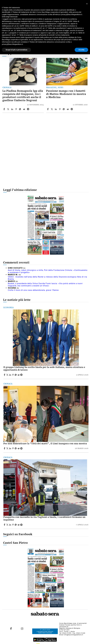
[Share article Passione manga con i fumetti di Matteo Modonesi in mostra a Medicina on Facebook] (48, 109)
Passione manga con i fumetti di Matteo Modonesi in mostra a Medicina (66, 94)
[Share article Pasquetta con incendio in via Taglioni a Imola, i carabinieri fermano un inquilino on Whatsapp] (16, 525)
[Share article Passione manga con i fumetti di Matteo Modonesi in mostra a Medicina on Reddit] (68, 109)
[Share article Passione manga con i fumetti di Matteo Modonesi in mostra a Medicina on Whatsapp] (64, 109)
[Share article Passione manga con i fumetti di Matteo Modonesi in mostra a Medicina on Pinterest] (60, 109)
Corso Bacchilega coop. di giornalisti (73, 623)
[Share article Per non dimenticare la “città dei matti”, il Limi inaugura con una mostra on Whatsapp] (16, 448)
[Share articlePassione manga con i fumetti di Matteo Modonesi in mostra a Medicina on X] (52, 109)
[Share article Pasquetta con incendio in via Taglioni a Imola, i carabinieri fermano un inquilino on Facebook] (5, 525)
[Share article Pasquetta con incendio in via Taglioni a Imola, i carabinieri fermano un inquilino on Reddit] (19, 525)
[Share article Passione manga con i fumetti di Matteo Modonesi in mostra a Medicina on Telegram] (72, 109)
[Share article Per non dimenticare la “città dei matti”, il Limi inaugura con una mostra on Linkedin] (10, 448)
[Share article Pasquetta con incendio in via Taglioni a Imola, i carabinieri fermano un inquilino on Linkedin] (10, 525)
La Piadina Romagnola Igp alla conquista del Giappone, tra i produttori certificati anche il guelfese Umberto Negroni (23, 96)
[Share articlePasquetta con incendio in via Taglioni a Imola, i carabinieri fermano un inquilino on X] (8, 525)
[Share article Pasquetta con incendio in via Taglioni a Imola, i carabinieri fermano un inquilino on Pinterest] (13, 525)
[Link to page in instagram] (22, 629)
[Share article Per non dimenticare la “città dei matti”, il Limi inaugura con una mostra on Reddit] (19, 448)
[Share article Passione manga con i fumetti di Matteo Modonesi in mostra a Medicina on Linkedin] (56, 109)
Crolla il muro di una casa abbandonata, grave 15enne (33, 290)
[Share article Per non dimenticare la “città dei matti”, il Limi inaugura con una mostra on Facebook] (5, 448)
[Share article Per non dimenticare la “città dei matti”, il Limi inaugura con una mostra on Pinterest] (13, 448)
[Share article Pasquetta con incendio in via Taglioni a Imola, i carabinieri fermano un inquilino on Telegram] (22, 525)
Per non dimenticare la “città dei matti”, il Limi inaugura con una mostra (45, 444)
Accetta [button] (81, 50)
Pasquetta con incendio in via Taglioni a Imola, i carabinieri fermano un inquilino (44, 518)
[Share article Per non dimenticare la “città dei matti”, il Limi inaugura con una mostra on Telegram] (22, 448)
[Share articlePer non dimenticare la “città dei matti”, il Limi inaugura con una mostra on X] (8, 448)
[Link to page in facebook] (11, 629)
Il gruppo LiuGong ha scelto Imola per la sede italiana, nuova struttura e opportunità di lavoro (44, 369)
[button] (87, 4)
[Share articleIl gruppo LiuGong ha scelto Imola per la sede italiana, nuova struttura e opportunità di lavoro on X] (8, 375)
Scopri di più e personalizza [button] (16, 50)
